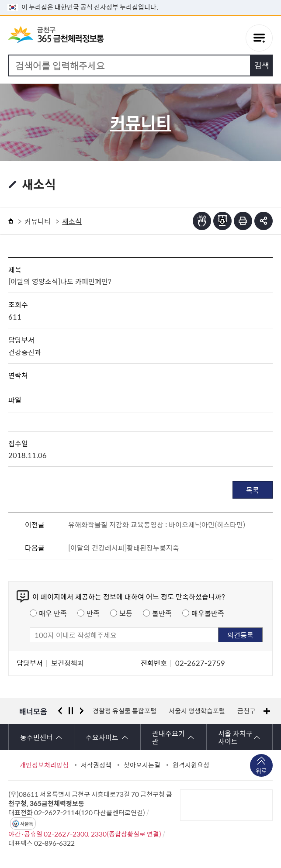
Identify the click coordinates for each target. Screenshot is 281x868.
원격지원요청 (191, 765)
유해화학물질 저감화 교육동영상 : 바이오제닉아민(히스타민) (157, 524)
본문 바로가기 (141, 0)
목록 (253, 490)
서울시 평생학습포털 (197, 711)
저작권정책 (96, 765)
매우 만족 (53, 613)
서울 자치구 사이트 (235, 737)
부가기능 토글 (264, 221)
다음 (82, 711)
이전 (60, 711)
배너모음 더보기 (267, 711)
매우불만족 (208, 613)
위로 (261, 772)
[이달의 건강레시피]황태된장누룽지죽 (124, 548)
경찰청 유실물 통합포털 (125, 711)
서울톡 (27, 824)
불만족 (162, 613)
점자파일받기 (222, 221)
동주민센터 (36, 737)
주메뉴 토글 (259, 38)
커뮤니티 (38, 221)
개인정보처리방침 (44, 765)
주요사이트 (102, 737)
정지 (71, 711)
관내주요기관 (168, 737)
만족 (93, 613)
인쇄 (243, 221)
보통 (126, 613)
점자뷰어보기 (202, 221)
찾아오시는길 (142, 765)
